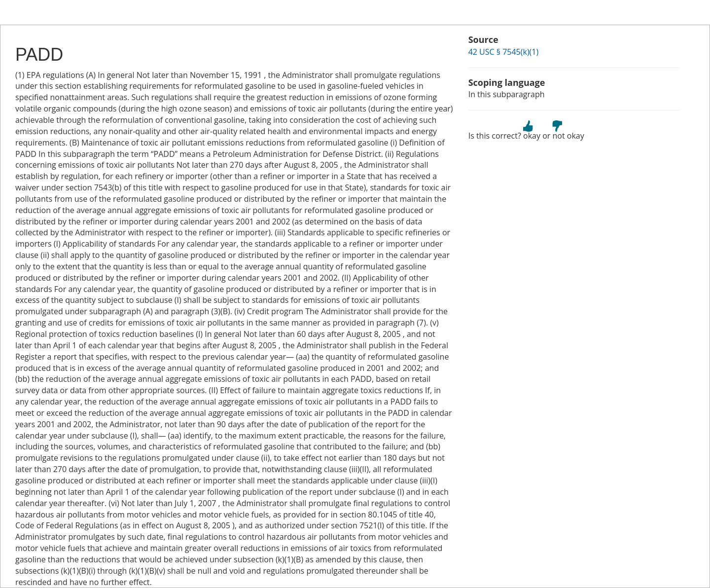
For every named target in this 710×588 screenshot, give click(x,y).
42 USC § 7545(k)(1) (504, 52)
